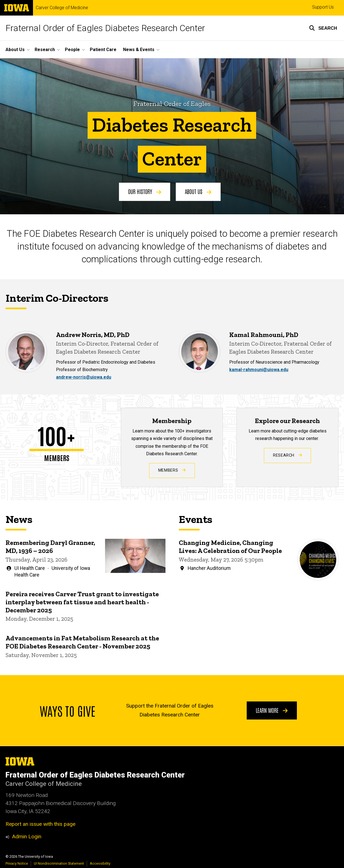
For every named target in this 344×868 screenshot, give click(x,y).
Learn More (272, 710)
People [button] (72, 50)
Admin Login (27, 836)
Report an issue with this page (40, 824)
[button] (323, 28)
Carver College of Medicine (62, 8)
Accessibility (100, 863)
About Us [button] (15, 50)
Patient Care (103, 50)
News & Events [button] (139, 50)
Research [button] (45, 50)
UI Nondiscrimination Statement (59, 863)
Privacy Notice (17, 863)
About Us (198, 192)
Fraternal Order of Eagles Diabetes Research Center (105, 28)
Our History (145, 192)
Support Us (323, 7)
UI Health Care (30, 568)
